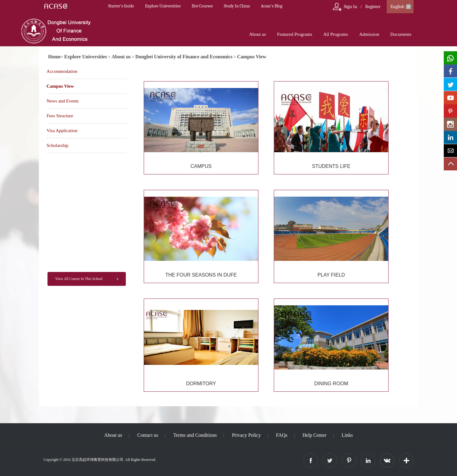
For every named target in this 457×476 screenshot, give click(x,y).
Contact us (148, 435)
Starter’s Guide (121, 6)
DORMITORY (201, 384)
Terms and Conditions (195, 435)
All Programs (336, 34)
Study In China (237, 6)
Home (54, 57)
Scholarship (58, 145)
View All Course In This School (79, 279)
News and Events (63, 101)
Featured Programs (295, 34)
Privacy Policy (246, 435)
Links (347, 435)
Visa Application (62, 131)
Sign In (350, 6)
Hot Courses (202, 6)
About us (258, 34)
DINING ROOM (331, 384)
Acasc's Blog (272, 6)
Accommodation (62, 71)
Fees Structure (60, 116)
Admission (369, 34)
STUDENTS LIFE (331, 166)
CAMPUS (201, 166)
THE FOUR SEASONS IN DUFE (201, 275)
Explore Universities (163, 6)
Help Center (315, 435)
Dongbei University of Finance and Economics (184, 57)
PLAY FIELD (331, 275)
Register (373, 6)
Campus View (252, 57)
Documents (401, 34)
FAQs (282, 435)
